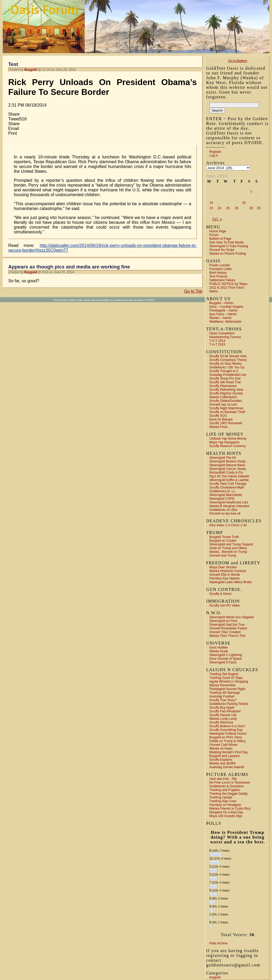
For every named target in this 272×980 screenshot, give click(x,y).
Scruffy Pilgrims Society (226, 393)
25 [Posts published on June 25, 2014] (228, 208)
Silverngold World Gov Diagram (232, 617)
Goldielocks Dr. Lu (222, 491)
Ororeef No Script (222, 250)
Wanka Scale (219, 651)
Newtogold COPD (222, 499)
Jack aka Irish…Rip (223, 779)
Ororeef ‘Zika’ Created (225, 632)
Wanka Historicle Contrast (228, 571)
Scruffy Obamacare (223, 386)
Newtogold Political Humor (228, 734)
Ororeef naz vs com (223, 405)
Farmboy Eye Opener (225, 578)
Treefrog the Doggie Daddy (228, 794)
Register (215, 152)
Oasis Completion (222, 333)
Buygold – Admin (221, 303)
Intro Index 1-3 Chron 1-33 (228, 525)
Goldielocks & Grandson (226, 786)
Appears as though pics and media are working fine (69, 267)
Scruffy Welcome (221, 722)
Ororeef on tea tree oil (225, 514)
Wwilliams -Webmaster (226, 322)
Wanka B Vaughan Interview (229, 506)
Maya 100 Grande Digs (226, 816)
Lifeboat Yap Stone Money (228, 439)
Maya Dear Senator (223, 567)
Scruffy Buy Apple (222, 708)
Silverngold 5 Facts (223, 662)
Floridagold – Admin (223, 310)
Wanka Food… (220, 427)
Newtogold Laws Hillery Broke (230, 582)
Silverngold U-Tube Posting (229, 246)
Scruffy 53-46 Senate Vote (228, 356)
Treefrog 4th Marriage (225, 693)
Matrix (214, 291)
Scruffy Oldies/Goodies (226, 401)
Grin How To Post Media (226, 242)
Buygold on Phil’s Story (226, 737)
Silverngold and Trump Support (231, 544)
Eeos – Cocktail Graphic (226, 307)
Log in (214, 155)
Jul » (217, 219)
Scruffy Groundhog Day (226, 730)
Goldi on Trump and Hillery (228, 548)
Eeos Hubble (218, 647)
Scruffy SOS (218, 416)
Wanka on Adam (221, 748)
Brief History (218, 273)
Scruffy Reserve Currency (228, 446)
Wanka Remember (223, 685)
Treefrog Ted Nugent (224, 674)
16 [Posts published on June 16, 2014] (211, 203)
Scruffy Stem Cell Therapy (228, 484)
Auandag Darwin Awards (227, 767)
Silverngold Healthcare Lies (229, 502)
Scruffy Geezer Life (223, 715)
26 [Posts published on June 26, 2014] (236, 208)
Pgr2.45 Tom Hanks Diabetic (229, 476)
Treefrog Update (221, 797)
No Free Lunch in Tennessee (230, 783)
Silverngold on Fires (223, 621)
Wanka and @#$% (223, 763)
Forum (214, 235)
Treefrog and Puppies (225, 790)
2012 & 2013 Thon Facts (227, 288)
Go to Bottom (238, 61)
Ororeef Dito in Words (225, 575)
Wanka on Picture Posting (228, 254)
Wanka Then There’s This (227, 636)
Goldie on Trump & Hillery (228, 741)
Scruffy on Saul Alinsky (226, 364)
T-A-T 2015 (217, 344)
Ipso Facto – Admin (223, 314)
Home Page (218, 231)
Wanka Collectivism (223, 397)
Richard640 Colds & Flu (226, 473)
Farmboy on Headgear (225, 805)
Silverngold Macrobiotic (226, 495)
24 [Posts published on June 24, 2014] (220, 208)
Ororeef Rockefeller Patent (228, 628)
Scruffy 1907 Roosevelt (226, 423)
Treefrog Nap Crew (223, 801)
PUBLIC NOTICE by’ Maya (228, 284)
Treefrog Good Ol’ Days (226, 678)
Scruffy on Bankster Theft (227, 412)
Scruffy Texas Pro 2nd (225, 378)
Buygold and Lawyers (225, 756)
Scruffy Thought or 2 (224, 371)
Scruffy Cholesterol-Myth (227, 487)
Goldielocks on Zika (223, 510)
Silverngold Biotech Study (228, 461)
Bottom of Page (220, 239)
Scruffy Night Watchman (226, 408)
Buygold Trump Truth (224, 537)
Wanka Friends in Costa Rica (230, 809)
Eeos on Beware (221, 419)
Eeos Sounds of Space (226, 659)
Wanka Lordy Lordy (223, 719)
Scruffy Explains (221, 760)
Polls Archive (218, 943)
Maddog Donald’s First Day (229, 752)
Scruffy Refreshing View (226, 390)
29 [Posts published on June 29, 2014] (259, 208)
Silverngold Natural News (227, 465)
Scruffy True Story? (223, 700)
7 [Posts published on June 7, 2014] (251, 192)
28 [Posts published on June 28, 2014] (251, 208)
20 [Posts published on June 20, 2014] (244, 203)
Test (13, 64)
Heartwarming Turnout (225, 337)
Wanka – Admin (220, 318)
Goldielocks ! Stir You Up (227, 367)
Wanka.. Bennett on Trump (228, 552)
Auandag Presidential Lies (228, 375)
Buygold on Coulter (223, 541)
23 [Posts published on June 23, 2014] (211, 208)
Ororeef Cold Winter (224, 745)
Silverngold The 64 (223, 458)
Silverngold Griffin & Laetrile (229, 480)
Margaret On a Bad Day (226, 812)
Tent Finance (218, 276)
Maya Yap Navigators (224, 442)
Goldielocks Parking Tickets (229, 704)
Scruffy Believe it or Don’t (227, 726)
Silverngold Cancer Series (228, 469)
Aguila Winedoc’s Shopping (229, 682)
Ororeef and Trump (223, 556)
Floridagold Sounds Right (227, 689)
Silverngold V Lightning (226, 655)
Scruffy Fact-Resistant (225, 711)
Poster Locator (220, 265)
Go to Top (193, 291)
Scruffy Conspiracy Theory (228, 360)
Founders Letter (221, 269)
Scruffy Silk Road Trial (225, 382)
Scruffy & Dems (220, 594)
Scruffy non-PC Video (225, 605)
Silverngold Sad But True (227, 625)
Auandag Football (222, 696)
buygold (215, 977)
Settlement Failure (222, 280)
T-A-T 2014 (217, 341)
